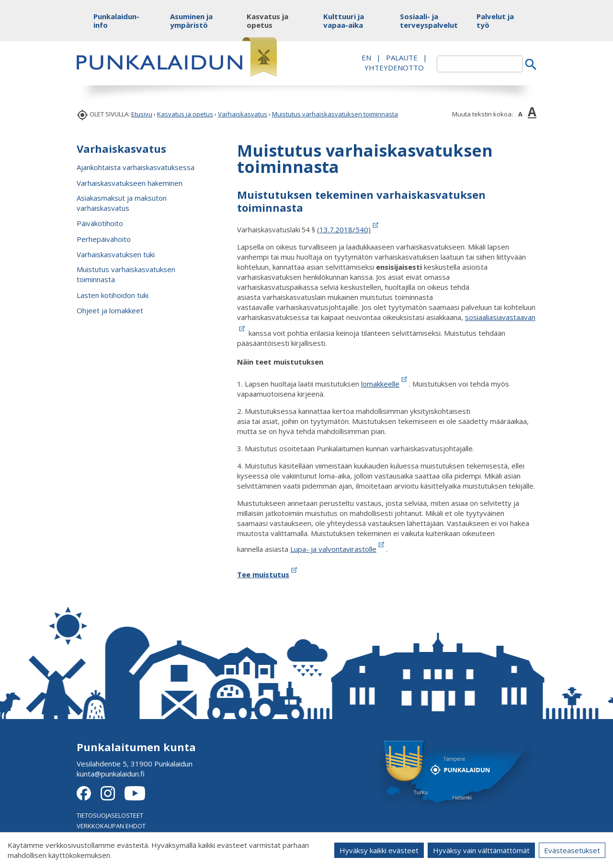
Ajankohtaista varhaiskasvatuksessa (136, 167)
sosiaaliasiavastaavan (500, 317)
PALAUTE (402, 57)
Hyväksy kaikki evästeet (379, 850)
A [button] (520, 114)
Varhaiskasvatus (243, 114)
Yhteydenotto (394, 68)
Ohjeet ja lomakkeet (110, 310)
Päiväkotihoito (100, 223)
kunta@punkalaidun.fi (111, 774)
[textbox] (480, 64)
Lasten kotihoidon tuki (113, 295)
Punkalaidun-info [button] (116, 21)
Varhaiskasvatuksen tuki (116, 254)
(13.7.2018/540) (344, 229)
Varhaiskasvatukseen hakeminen (130, 183)
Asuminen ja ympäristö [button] (191, 21)
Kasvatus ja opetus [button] (267, 21)
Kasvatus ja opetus (185, 114)
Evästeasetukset (572, 850)
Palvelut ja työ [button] (495, 21)
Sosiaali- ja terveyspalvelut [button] (423, 21)
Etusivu (142, 114)
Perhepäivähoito (104, 239)
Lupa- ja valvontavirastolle (338, 549)
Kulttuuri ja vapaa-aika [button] (344, 21)
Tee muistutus (268, 574)
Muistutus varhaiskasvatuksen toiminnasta (335, 114)
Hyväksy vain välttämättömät (481, 850)
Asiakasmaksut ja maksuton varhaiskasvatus (122, 203)
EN (366, 57)
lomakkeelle (385, 384)
